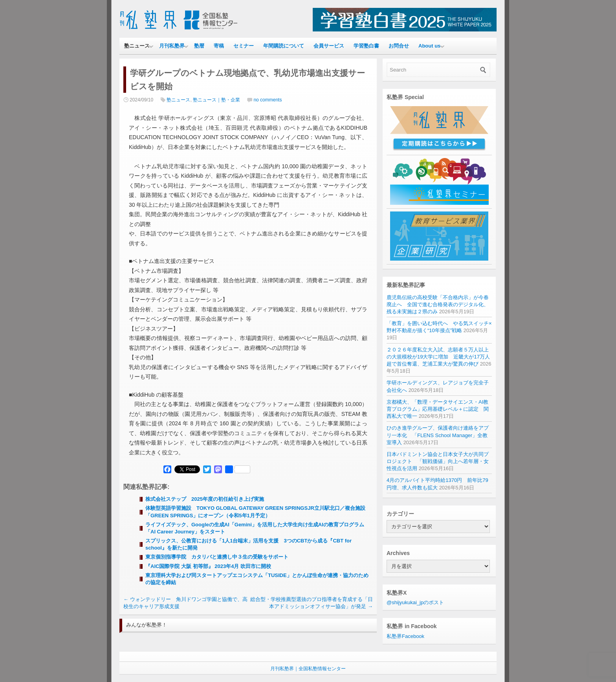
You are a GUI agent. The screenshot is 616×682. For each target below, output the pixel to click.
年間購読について (284, 46)
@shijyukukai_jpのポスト (415, 602)
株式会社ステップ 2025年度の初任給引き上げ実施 (207, 499)
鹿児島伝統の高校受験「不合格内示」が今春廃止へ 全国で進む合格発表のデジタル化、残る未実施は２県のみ (438, 304)
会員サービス (329, 46)
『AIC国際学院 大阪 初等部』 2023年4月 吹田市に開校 (208, 566)
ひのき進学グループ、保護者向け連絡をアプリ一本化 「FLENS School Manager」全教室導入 (438, 435)
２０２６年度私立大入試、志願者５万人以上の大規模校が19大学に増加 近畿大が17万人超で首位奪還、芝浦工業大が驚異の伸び (438, 357)
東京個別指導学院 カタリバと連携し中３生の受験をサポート (217, 557)
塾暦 (199, 46)
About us (429, 46)
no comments (268, 100)
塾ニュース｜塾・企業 (216, 100)
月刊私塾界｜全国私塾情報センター (308, 669)
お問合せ (399, 46)
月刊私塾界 (172, 46)
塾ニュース (137, 46)
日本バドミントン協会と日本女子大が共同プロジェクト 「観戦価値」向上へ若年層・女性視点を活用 (438, 461)
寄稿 (219, 46)
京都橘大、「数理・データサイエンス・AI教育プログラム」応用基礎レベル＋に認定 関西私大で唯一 (438, 409)
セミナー (244, 46)
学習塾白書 (366, 46)
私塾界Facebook (405, 636)
